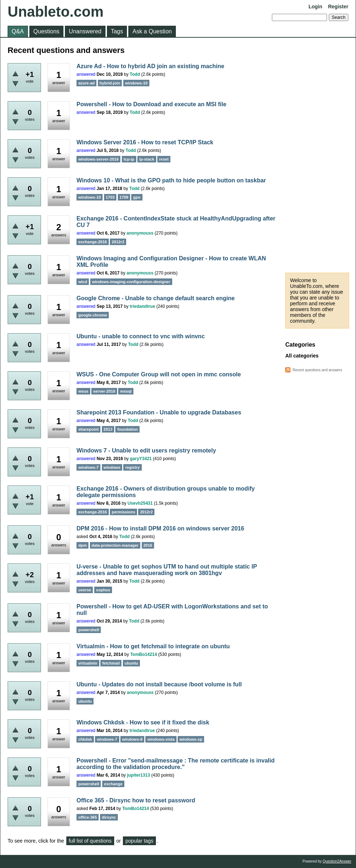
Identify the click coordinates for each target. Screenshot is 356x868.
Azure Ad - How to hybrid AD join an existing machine (150, 66)
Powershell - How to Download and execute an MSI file (151, 104)
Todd (135, 74)
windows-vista (161, 739)
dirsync (109, 817)
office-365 (88, 817)
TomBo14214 (144, 654)
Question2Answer (337, 861)
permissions (123, 512)
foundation (127, 429)
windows (112, 467)
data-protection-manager (115, 545)
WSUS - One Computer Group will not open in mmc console (159, 374)
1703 (110, 197)
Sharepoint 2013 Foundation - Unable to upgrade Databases (159, 412)
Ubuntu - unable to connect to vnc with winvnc (141, 336)
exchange (113, 784)
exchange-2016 (93, 242)
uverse (85, 590)
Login (315, 7)
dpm (82, 545)
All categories (302, 356)
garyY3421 (141, 459)
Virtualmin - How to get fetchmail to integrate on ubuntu (153, 646)
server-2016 (104, 391)
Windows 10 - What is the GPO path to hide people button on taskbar (171, 180)
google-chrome (93, 315)
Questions (46, 31)
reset (164, 159)
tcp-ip (129, 159)
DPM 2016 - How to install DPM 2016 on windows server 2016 (160, 528)
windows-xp (191, 739)
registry (132, 467)
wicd (83, 282)
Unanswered (85, 31)
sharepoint (88, 429)
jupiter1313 (138, 775)
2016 (148, 545)
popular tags (139, 841)
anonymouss (140, 233)
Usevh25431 (140, 503)
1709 (124, 197)
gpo (137, 197)
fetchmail (111, 663)
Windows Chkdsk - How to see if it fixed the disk (143, 722)
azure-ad (86, 83)
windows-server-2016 (98, 159)
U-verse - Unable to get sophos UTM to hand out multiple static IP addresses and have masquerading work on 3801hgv (167, 570)
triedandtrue (142, 306)
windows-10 (136, 83)
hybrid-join (110, 83)
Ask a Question (152, 31)
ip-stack (147, 159)
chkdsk (85, 739)
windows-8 (132, 739)
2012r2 (118, 242)
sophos (103, 590)
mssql (126, 391)
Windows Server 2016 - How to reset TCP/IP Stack (145, 142)
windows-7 (88, 467)
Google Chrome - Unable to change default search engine (156, 298)
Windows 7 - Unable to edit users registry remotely (146, 450)
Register (338, 7)
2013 (108, 429)
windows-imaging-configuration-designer (131, 282)
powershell (89, 630)
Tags (117, 31)
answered (86, 74)
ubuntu (131, 663)
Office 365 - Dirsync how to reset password (136, 800)
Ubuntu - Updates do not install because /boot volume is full (159, 684)
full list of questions (90, 841)
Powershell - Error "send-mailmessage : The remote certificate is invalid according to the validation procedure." (175, 764)
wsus (83, 391)
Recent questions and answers (317, 370)
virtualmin (88, 663)
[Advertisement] (317, 155)
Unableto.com (55, 12)
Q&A (18, 31)
